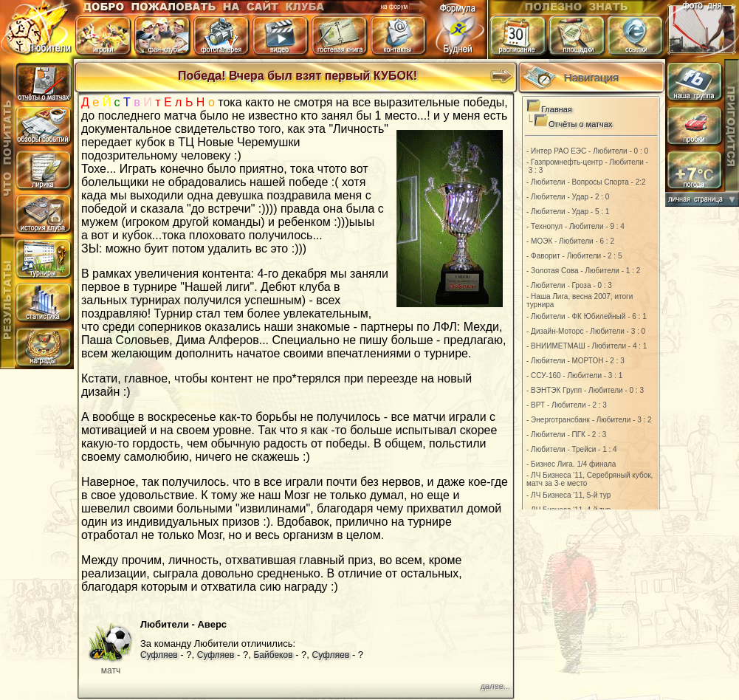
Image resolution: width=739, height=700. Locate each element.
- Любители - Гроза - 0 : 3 (569, 285)
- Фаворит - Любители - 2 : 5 (574, 256)
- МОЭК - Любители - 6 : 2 (570, 241)
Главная (557, 109)
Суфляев (159, 655)
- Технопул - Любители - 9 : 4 (575, 226)
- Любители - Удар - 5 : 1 (568, 212)
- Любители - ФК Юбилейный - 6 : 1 (587, 316)
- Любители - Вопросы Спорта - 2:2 (586, 182)
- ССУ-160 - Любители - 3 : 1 (574, 375)
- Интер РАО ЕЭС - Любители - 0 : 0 (587, 151)
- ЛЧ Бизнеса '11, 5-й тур (568, 495)
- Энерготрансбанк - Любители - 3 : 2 (589, 420)
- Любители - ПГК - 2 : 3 (566, 435)
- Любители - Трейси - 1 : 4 (572, 449)
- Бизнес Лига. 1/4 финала (571, 464)
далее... (495, 686)
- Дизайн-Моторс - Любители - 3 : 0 (586, 331)
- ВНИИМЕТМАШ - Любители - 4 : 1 (587, 346)
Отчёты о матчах (580, 124)
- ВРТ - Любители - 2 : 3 (567, 405)
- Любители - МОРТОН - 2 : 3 (575, 361)
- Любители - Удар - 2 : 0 (568, 197)
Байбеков (273, 655)
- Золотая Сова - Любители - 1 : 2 (583, 271)
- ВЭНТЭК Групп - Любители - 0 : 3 (585, 390)
